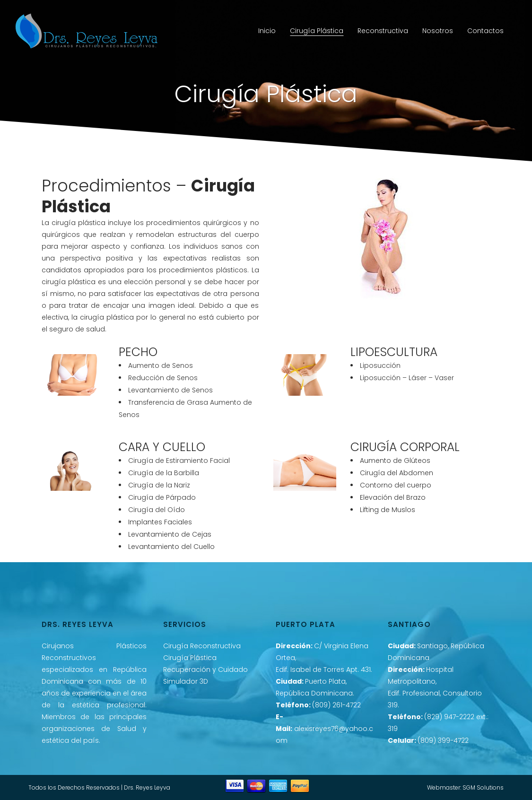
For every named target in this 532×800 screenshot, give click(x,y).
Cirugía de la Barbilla (164, 473)
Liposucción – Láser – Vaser (407, 378)
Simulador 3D (186, 681)
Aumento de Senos (161, 365)
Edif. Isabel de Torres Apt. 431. (324, 670)
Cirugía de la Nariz (159, 485)
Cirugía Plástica (190, 658)
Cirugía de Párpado (162, 497)
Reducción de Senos (163, 378)
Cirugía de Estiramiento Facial (179, 461)
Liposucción (380, 365)
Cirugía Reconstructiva (202, 646)
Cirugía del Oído (157, 510)
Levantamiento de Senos (170, 390)
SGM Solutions (483, 787)
